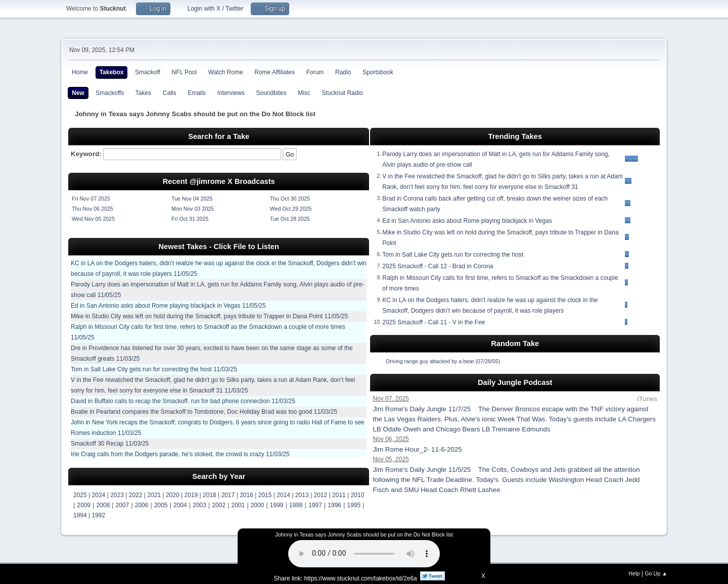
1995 (354, 505)
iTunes (647, 399)
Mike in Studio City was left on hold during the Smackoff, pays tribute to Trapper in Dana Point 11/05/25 (209, 316)
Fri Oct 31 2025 (190, 219)
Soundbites (271, 93)
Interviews (231, 93)
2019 (191, 495)
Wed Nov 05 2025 (93, 219)
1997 (315, 505)
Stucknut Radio (343, 93)
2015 (265, 495)
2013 (302, 495)
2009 (84, 505)
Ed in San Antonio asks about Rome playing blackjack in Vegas (467, 221)
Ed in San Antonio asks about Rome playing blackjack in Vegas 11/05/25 (168, 306)
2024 (99, 495)
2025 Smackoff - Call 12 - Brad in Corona (438, 266)
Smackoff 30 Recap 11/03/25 (110, 444)
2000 (258, 505)
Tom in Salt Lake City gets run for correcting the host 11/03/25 (154, 369)
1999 (277, 505)
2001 (238, 505)
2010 (358, 495)
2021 (154, 495)
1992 (98, 515)
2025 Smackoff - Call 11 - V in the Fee (434, 322)
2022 (136, 495)
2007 (123, 505)
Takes (143, 93)
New (78, 93)
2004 (180, 505)
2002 (219, 505)
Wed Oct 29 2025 (291, 209)
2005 (161, 505)
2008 (103, 505)
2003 (199, 505)
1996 (334, 505)
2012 (321, 495)
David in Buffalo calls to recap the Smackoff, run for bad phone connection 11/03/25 (183, 401)
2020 (173, 495)
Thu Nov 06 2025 (93, 209)
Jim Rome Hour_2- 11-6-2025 (420, 449)
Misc (304, 93)
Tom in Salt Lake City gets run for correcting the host (453, 255)
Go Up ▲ (656, 573)
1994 (80, 515)
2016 (246, 495)
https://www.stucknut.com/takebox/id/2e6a (361, 578)
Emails (197, 93)
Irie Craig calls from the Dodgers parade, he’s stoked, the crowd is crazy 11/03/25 (180, 454)
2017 (228, 495)
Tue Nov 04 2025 (192, 199)
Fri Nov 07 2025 (91, 199)
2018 (210, 495)
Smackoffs (110, 93)
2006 (142, 505)
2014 (283, 495)
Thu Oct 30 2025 (290, 199)
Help (634, 573)
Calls (170, 93)
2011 (339, 495)
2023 (117, 495)
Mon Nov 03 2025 (193, 209)
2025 (80, 495)
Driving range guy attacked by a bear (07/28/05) (443, 361)
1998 (296, 505)
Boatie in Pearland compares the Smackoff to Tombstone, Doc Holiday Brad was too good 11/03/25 (204, 412)
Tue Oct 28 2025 (290, 219)
